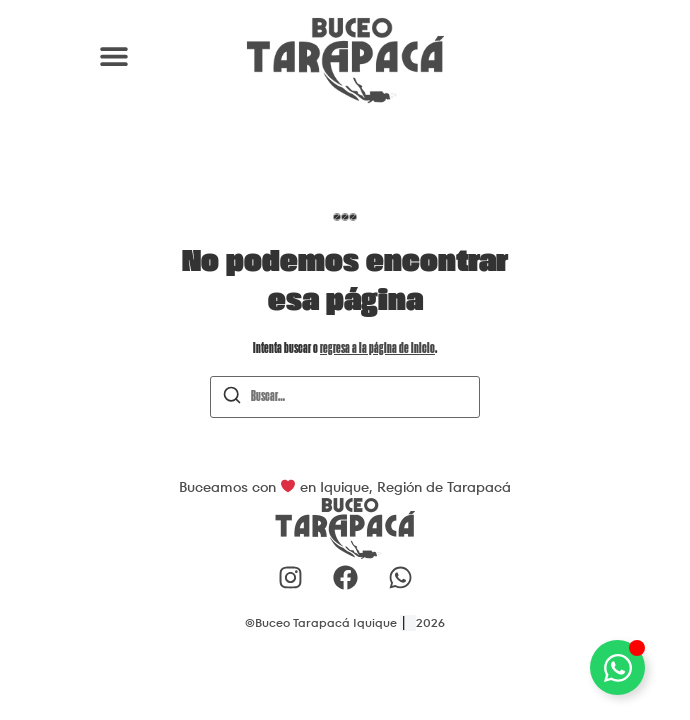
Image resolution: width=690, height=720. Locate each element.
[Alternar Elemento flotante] (617, 667)
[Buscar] (232, 399)
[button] (113, 55)
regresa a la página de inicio (377, 349)
